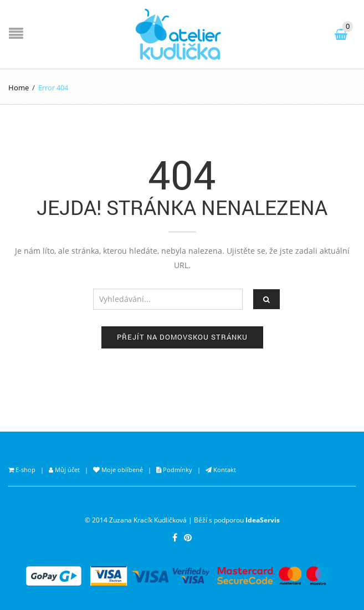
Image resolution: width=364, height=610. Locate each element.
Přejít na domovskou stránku (182, 337)
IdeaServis (263, 520)
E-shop (25, 470)
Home (19, 88)
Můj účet (66, 470)
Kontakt (224, 470)
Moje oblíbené (121, 470)
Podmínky (177, 470)
